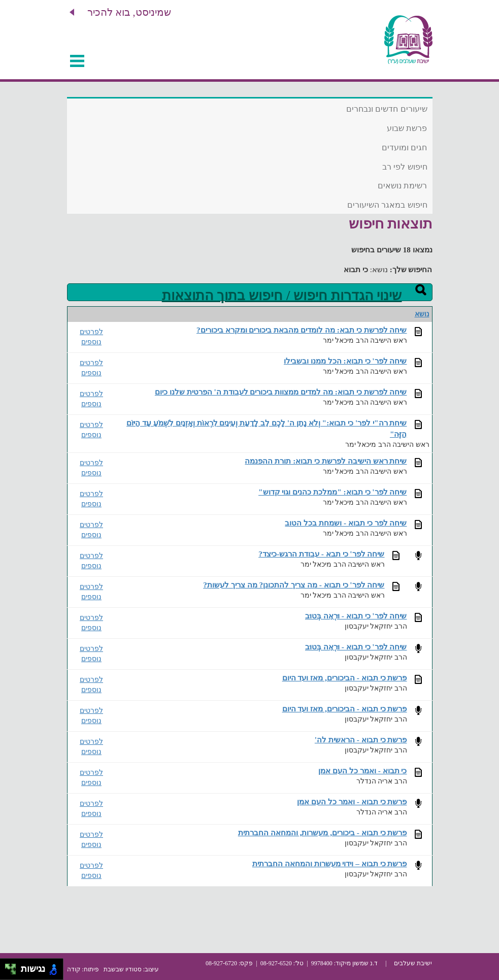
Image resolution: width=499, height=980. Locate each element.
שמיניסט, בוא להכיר (129, 12)
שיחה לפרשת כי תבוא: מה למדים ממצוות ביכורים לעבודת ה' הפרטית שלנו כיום (281, 392)
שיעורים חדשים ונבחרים (387, 109)
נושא (422, 314)
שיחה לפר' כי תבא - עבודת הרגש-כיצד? (321, 554)
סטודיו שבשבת (123, 969)
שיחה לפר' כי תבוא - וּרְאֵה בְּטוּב (356, 616)
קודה (74, 969)
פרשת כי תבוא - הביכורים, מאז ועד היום (345, 678)
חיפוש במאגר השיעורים (387, 205)
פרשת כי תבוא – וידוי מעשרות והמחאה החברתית (330, 863)
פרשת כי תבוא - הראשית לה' (361, 740)
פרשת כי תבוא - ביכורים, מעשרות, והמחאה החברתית (323, 832)
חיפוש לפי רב (405, 167)
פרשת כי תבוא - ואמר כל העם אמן (352, 802)
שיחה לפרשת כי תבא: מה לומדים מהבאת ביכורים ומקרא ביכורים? (302, 330)
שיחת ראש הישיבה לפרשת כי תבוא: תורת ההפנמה (326, 461)
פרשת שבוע (407, 128)
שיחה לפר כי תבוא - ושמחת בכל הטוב (346, 523)
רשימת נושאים (402, 186)
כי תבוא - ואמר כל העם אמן (362, 771)
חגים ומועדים (404, 148)
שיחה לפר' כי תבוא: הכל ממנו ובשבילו (345, 361)
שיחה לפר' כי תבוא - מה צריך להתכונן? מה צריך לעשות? (294, 585)
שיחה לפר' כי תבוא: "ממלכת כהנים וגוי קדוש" (332, 492)
